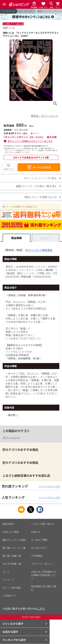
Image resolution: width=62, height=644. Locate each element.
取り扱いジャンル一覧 (14, 548)
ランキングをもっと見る (49, 486)
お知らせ (36, 532)
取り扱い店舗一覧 (12, 556)
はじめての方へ (39, 548)
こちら (41, 609)
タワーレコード (11, 437)
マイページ (8, 580)
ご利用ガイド (10, 596)
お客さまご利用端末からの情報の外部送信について (44, 575)
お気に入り (8, 169)
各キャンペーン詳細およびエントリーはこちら (30, 141)
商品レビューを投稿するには (41, 197)
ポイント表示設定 (12, 588)
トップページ (8, 11)
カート (6, 572)
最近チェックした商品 (14, 540)
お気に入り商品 (11, 532)
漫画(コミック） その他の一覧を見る (36, 186)
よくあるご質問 (39, 540)
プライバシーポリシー (43, 564)
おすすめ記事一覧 (12, 564)
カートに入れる (39, 167)
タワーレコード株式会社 (39, 250)
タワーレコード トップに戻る (40, 178)
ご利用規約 (37, 556)
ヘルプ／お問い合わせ (43, 524)
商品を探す (8, 524)
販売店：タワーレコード (45, 116)
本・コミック (26, 11)
